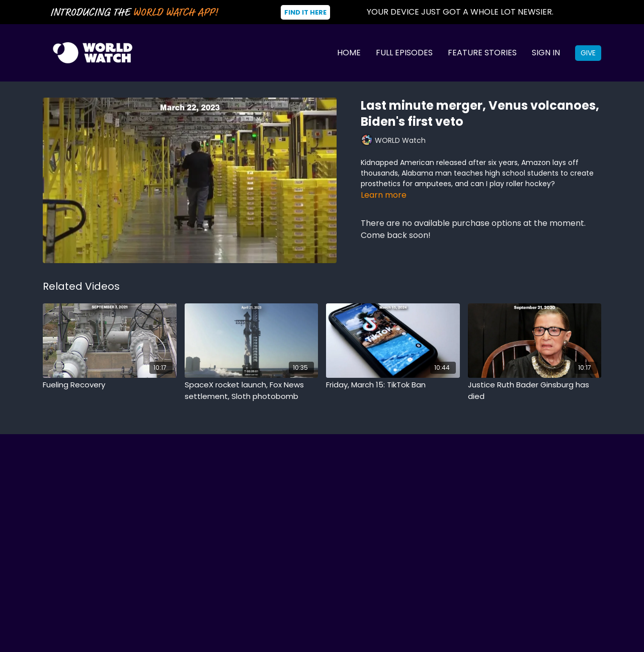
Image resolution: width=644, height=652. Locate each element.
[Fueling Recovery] (110, 385)
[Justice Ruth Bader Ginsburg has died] (535, 391)
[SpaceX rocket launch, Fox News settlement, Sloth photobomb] (252, 391)
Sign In (546, 53)
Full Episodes (404, 53)
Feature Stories (482, 53)
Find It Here (305, 12)
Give (588, 53)
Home (349, 53)
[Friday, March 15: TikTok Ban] (393, 385)
